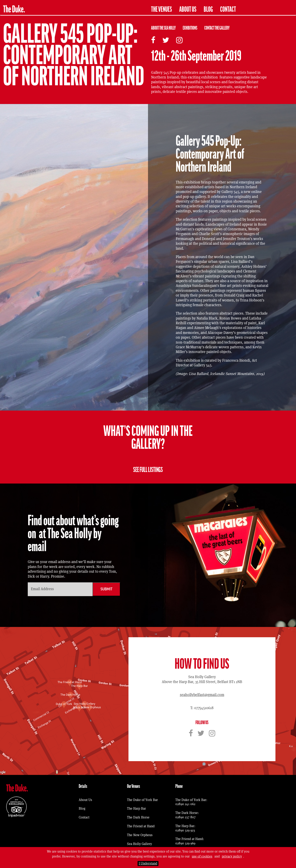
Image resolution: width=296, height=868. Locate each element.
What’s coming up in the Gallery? (148, 438)
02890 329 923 (185, 830)
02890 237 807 (186, 817)
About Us (188, 9)
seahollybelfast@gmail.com (202, 695)
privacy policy (232, 856)
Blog (208, 9)
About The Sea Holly (163, 28)
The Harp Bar (136, 809)
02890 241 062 (185, 804)
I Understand (148, 863)
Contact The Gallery (217, 28)
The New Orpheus (140, 835)
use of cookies (202, 856)
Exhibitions (190, 28)
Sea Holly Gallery (139, 844)
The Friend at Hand (141, 826)
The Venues (161, 9)
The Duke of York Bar (142, 800)
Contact (228, 9)
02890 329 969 (185, 843)
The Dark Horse (138, 817)
